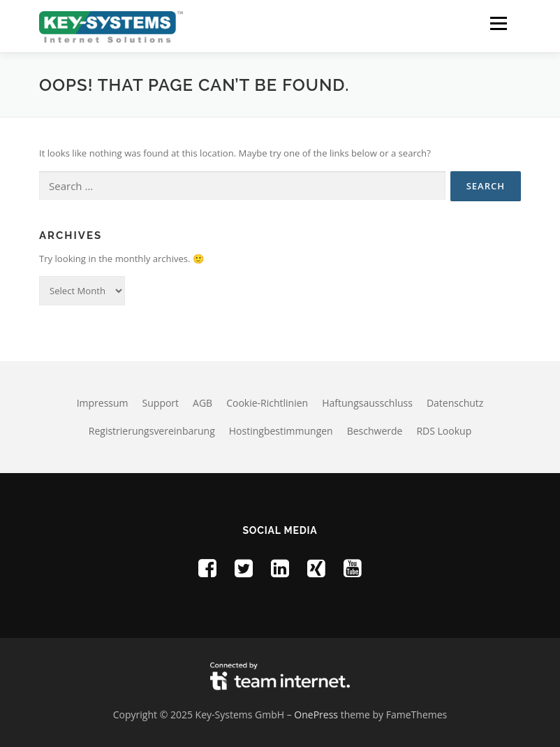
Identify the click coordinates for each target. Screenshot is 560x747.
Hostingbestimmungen (281, 431)
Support (161, 403)
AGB (202, 403)
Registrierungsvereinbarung (152, 431)
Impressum (103, 403)
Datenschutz (455, 403)
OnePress (316, 715)
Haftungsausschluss (367, 403)
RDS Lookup (444, 431)
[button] (498, 23)
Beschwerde (375, 431)
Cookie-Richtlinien (267, 403)
